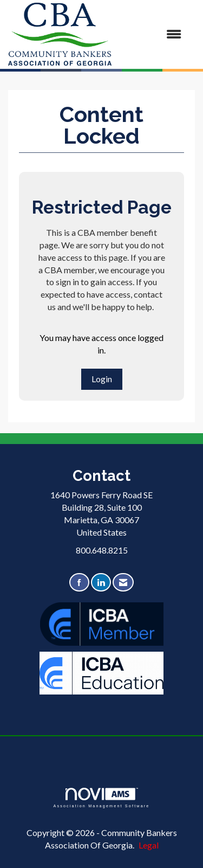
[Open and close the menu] (152, 34)
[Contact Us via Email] (123, 583)
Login (102, 379)
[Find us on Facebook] (79, 583)
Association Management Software (101, 798)
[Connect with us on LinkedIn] (101, 583)
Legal (149, 845)
